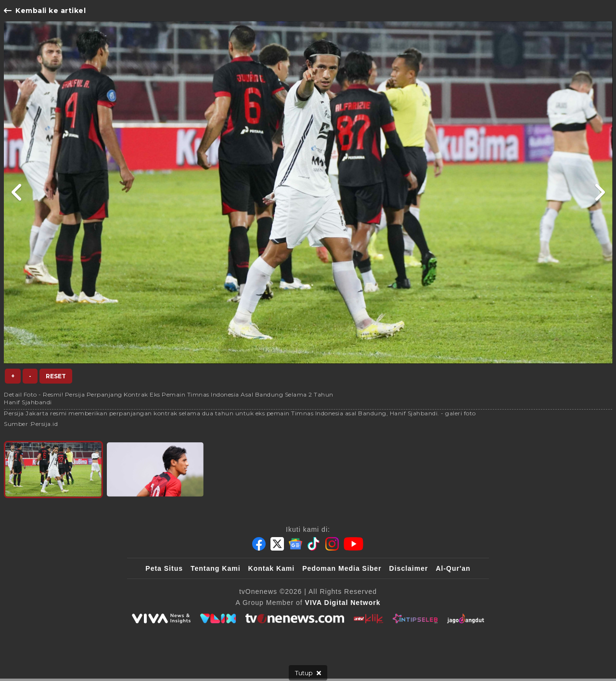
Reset (56, 376)
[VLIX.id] (218, 618)
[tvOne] (295, 618)
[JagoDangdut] (466, 618)
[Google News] (295, 544)
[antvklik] (368, 618)
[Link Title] (17, 193)
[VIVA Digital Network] (343, 603)
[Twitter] (277, 544)
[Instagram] (332, 544)
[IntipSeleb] (415, 618)
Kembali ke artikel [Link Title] (45, 11)
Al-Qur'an (453, 568)
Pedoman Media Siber (342, 568)
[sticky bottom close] (308, 673)
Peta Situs (164, 568)
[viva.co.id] (161, 618)
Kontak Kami (272, 568)
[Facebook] (259, 544)
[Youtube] (353, 544)
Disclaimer (409, 568)
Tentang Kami (216, 568)
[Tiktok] (314, 544)
